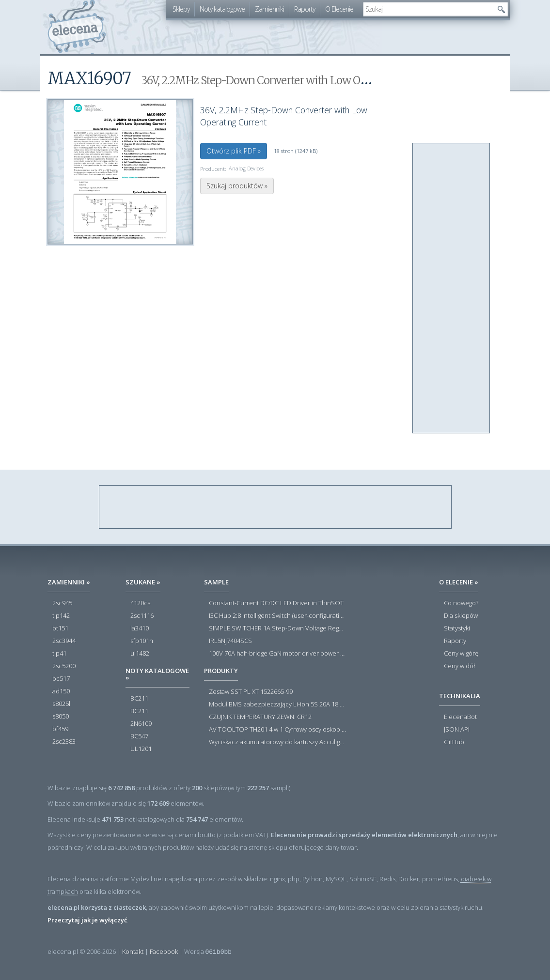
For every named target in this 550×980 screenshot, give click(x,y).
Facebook (164, 951)
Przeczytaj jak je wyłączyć (87, 920)
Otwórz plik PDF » (234, 151)
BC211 (139, 699)
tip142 (61, 616)
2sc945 (62, 603)
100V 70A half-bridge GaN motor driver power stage (277, 654)
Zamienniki (269, 9)
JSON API (457, 730)
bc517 (61, 679)
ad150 (61, 691)
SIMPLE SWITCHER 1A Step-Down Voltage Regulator (277, 628)
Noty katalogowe (222, 9)
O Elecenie (339, 9)
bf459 (60, 729)
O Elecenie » (459, 582)
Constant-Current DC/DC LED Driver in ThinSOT (276, 603)
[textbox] (428, 9)
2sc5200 (64, 666)
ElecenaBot (460, 717)
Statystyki (457, 628)
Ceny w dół (459, 666)
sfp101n (142, 641)
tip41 (59, 654)
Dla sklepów (461, 616)
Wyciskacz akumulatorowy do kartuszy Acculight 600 (277, 742)
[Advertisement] (452, 289)
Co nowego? (461, 603)
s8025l (61, 704)
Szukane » (143, 582)
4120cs (140, 603)
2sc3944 (64, 641)
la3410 (140, 628)
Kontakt (133, 951)
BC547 (139, 736)
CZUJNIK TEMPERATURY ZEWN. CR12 (260, 717)
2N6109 (141, 724)
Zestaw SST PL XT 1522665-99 (251, 692)
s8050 (61, 717)
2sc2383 (64, 742)
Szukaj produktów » (237, 186)
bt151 (60, 628)
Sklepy (181, 9)
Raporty (305, 9)
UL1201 (141, 749)
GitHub (454, 742)
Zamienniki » (69, 582)
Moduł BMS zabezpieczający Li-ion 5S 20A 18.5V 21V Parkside (277, 704)
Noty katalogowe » (157, 674)
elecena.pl (77, 27)
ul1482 (140, 654)
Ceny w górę (461, 654)
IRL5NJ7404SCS (230, 641)
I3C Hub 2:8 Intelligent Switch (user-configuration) (277, 616)
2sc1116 (142, 616)
